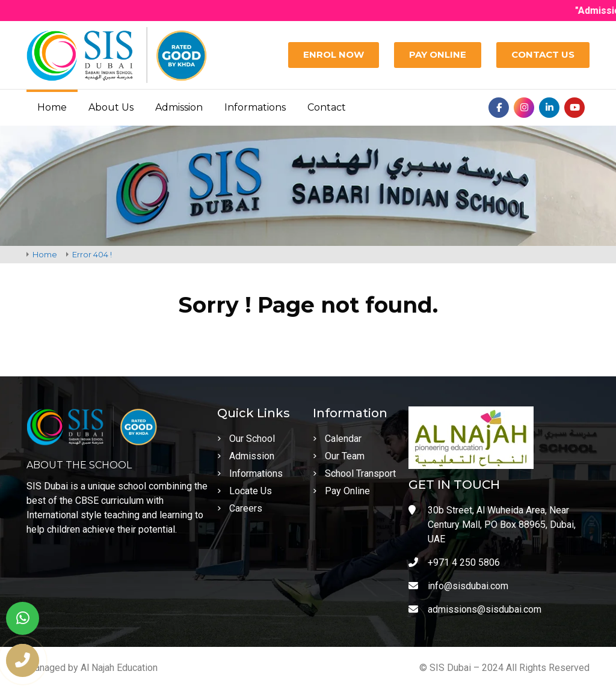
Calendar (337, 439)
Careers (240, 508)
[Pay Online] (438, 55)
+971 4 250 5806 (454, 562)
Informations (255, 107)
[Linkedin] (549, 108)
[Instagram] (524, 108)
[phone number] (23, 660)
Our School (246, 439)
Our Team (339, 456)
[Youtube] (574, 108)
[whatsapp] (23, 618)
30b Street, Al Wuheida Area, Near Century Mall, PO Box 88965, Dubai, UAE (492, 525)
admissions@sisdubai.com (475, 609)
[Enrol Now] (334, 55)
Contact (327, 107)
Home (52, 107)
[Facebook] (499, 108)
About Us (111, 107)
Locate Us (245, 491)
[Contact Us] (543, 55)
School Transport (354, 473)
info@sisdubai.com (458, 586)
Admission (179, 107)
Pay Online (341, 491)
